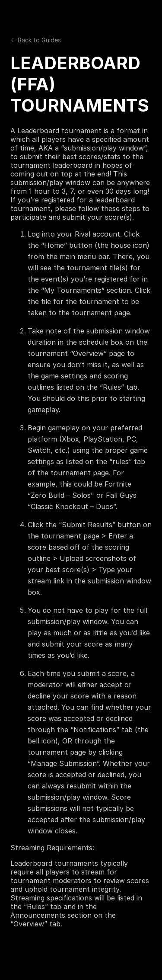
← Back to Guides (36, 40)
